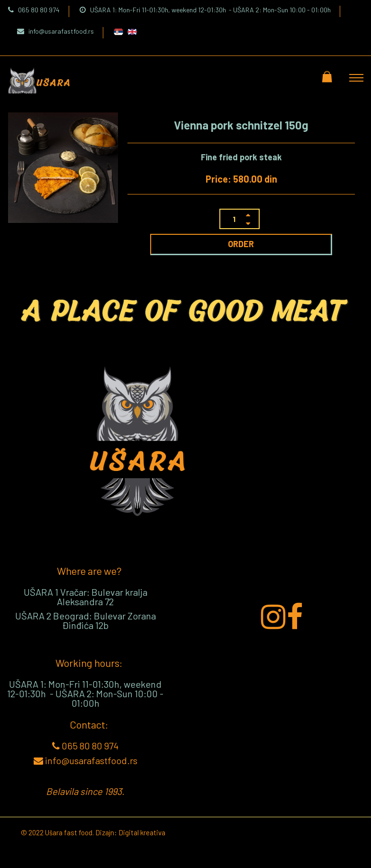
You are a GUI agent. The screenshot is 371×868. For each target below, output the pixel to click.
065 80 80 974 (34, 10)
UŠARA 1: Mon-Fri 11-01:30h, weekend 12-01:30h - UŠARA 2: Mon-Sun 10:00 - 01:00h (205, 10)
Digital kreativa (142, 832)
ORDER (241, 244)
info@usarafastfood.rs (55, 31)
